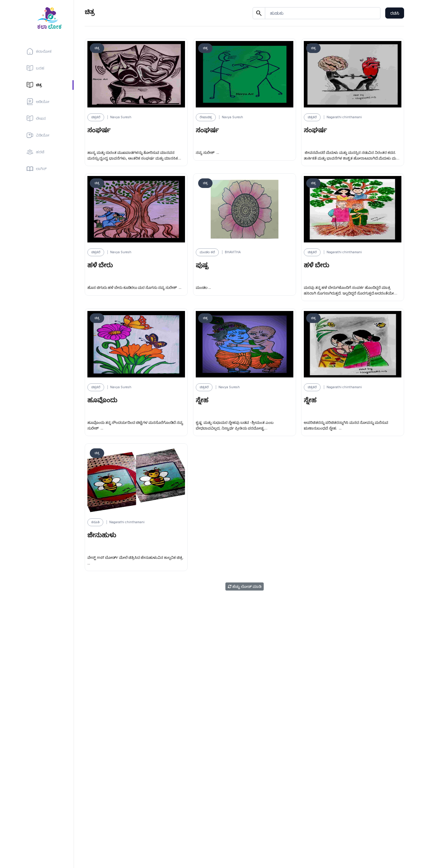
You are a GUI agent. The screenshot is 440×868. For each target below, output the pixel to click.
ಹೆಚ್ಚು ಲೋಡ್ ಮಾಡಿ (245, 586)
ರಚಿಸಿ (395, 13)
